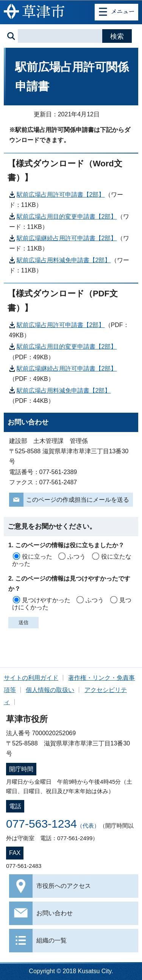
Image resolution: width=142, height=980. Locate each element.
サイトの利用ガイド (31, 678)
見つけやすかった (46, 600)
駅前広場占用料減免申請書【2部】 (64, 260)
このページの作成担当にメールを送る (78, 500)
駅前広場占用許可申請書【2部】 (61, 195)
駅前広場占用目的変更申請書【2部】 (67, 217)
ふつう (76, 557)
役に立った (37, 557)
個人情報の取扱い (50, 690)
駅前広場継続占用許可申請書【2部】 (67, 238)
